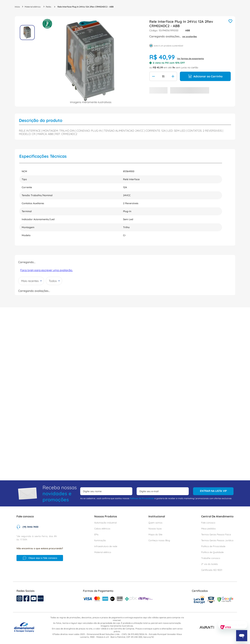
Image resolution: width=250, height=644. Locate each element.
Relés (49, 7)
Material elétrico (33, 7)
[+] (173, 76)
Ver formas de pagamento (190, 59)
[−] (153, 76)
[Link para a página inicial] (17, 7)
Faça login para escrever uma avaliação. (47, 270)
